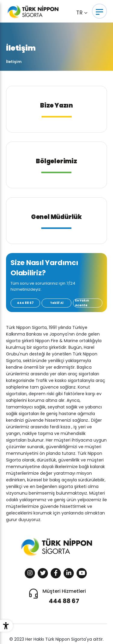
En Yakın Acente (82, 303)
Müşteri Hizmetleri (64, 597)
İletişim (14, 62)
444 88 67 (25, 303)
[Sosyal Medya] (30, 573)
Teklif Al (57, 303)
